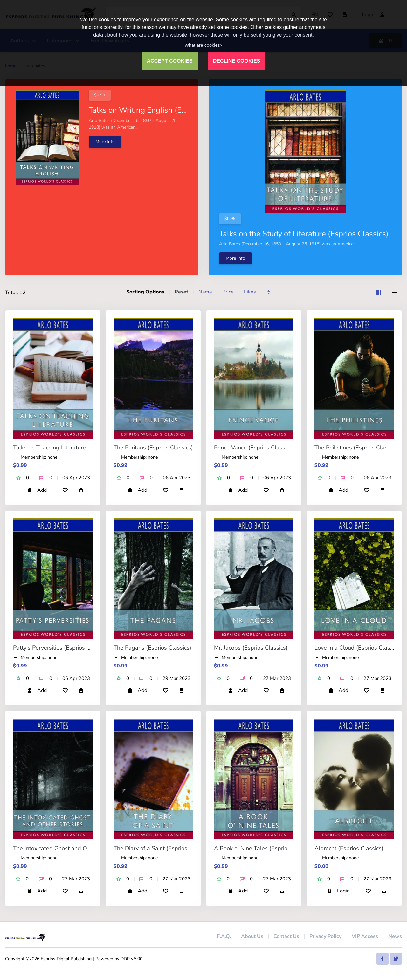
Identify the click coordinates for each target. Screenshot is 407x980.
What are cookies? (203, 45)
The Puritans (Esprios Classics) (153, 448)
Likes (250, 292)
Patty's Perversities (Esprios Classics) (61, 648)
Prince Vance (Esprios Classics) (254, 448)
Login (338, 891)
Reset (181, 292)
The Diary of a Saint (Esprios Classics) (163, 848)
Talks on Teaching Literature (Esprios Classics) (73, 448)
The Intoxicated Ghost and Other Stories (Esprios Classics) (88, 848)
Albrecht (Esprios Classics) (349, 848)
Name (205, 292)
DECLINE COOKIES (237, 61)
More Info (105, 141)
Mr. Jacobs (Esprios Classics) (251, 648)
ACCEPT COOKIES (170, 61)
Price (228, 292)
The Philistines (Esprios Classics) (357, 448)
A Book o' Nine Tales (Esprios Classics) (264, 848)
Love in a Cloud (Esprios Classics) (358, 648)
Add (37, 490)
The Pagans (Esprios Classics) (152, 648)
